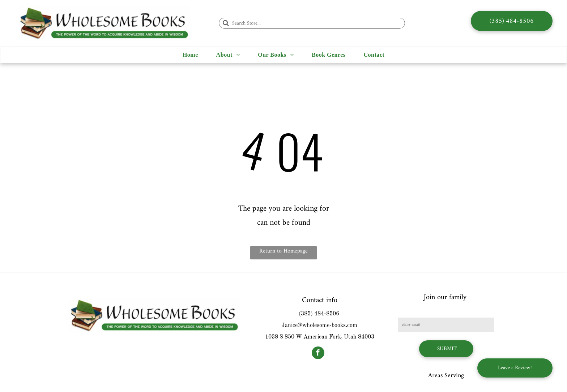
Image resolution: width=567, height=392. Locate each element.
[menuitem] (190, 55)
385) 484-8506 (320, 314)
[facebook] (318, 354)
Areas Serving (446, 376)
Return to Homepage (283, 251)
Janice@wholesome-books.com (319, 326)
